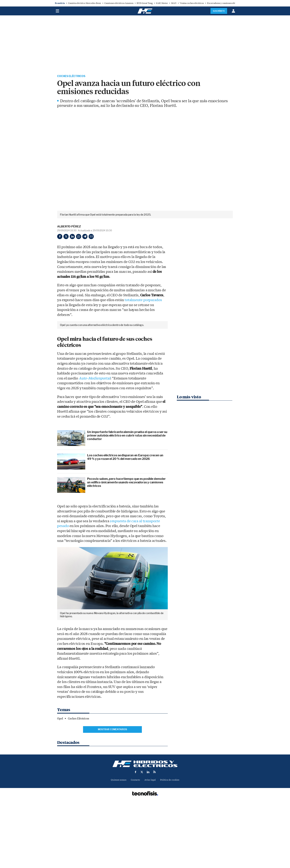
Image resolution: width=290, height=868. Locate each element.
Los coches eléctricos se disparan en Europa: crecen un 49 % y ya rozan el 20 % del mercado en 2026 (125, 520)
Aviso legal (150, 843)
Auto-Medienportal (95, 441)
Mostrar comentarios (112, 792)
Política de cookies (171, 843)
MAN (174, 3)
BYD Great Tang (145, 3)
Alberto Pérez (69, 227)
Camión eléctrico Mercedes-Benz (85, 3)
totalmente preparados (143, 301)
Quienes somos (117, 843)
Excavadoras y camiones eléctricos (225, 3)
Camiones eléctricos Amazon (119, 3)
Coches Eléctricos (73, 76)
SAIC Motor (162, 3)
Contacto (135, 843)
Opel (60, 781)
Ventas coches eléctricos (192, 3)
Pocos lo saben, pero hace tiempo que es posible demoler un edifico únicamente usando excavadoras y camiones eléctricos (126, 545)
